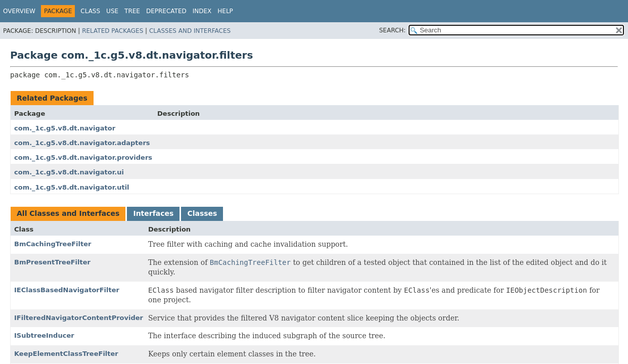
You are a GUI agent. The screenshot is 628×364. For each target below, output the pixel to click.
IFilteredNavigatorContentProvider (79, 318)
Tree (132, 11)
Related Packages (113, 31)
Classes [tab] (202, 213)
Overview (19, 11)
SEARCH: (393, 30)
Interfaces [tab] (153, 213)
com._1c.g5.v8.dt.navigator (65, 128)
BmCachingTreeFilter (53, 244)
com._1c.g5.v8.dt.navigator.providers (83, 157)
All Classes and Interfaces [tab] (68, 213)
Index (202, 11)
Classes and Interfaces (190, 31)
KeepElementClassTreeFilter (66, 354)
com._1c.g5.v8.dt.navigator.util (72, 187)
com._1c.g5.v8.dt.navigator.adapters (82, 143)
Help (225, 11)
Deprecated (166, 11)
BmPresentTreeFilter (52, 262)
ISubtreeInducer (44, 335)
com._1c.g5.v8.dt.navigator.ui (69, 172)
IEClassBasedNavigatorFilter (67, 290)
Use (112, 11)
